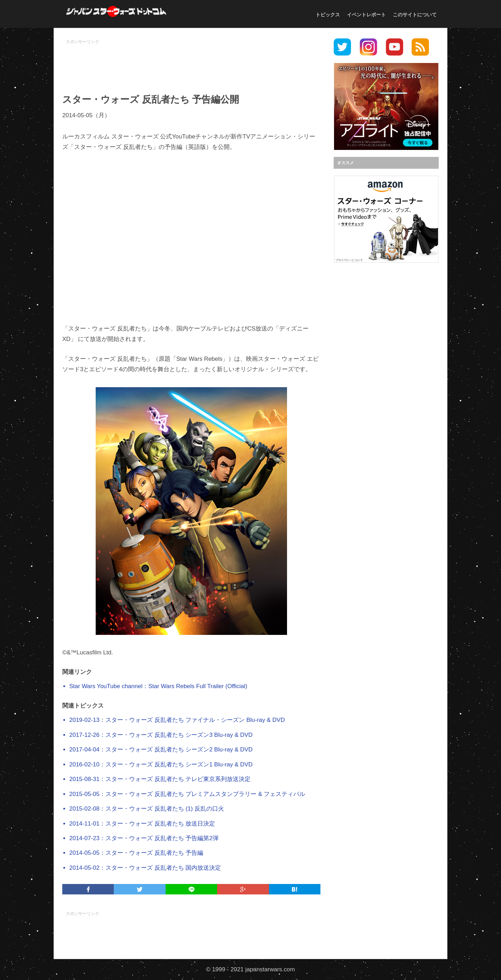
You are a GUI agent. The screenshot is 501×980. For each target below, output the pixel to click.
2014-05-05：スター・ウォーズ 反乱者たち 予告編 (136, 853)
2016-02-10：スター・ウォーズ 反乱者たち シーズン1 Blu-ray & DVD (161, 764)
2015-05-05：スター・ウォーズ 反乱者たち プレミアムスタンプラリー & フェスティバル (187, 794)
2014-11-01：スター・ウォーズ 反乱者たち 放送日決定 (142, 824)
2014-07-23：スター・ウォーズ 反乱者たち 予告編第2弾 (144, 838)
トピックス (328, 15)
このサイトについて (415, 15)
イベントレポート (366, 15)
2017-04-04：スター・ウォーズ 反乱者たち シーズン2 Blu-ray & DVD (161, 750)
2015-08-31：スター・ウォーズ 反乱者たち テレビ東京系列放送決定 (160, 779)
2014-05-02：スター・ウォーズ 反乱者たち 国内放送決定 (145, 868)
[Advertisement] (191, 63)
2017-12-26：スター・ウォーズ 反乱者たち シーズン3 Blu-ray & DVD (161, 735)
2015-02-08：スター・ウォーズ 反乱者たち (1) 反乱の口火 (147, 809)
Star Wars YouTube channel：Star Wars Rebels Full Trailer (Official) (158, 686)
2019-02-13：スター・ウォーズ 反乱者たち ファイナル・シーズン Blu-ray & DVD (177, 720)
